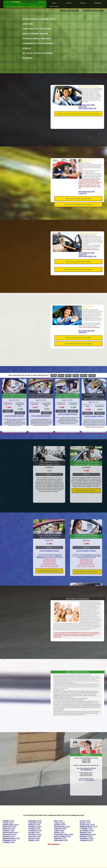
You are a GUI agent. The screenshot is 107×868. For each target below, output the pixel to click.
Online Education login (93, 11)
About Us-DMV (54, 7)
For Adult (83, 3)
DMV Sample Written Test (87, 108)
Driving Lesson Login (70, 11)
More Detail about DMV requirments (87, 106)
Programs (98, 3)
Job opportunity (53, 844)
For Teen (69, 3)
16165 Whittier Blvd (86, 770)
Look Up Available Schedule (14, 416)
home (54, 3)
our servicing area (88, 780)
